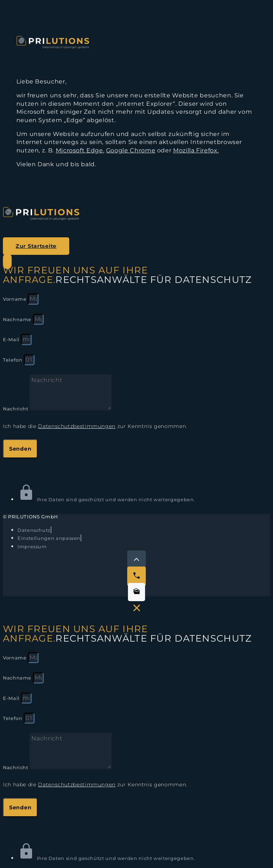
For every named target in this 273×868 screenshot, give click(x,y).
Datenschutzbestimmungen (77, 426)
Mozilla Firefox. (196, 150)
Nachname (18, 320)
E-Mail (12, 340)
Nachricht (16, 409)
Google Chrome (131, 150)
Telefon (13, 360)
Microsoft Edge (79, 150)
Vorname (15, 299)
